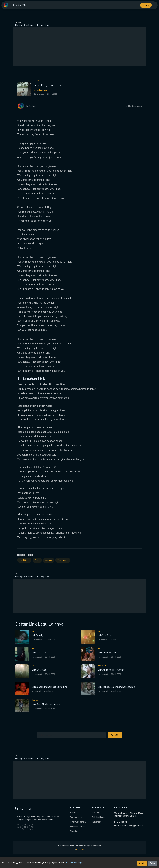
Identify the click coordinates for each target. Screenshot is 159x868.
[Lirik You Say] (88, 637)
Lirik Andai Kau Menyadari (111, 670)
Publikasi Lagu (98, 817)
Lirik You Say (104, 635)
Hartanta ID (81, 849)
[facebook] (25, 827)
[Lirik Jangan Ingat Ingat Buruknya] (22, 688)
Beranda (74, 813)
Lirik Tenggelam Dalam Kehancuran (116, 687)
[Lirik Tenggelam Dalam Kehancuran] (88, 688)
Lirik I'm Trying (39, 653)
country (49, 560)
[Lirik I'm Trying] (22, 654)
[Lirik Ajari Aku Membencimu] (22, 705)
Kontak (146, 5)
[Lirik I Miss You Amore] (88, 654)
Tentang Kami (76, 817)
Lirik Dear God (39, 670)
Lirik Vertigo (38, 635)
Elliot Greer (24, 560)
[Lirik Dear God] (22, 671)
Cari (115, 735)
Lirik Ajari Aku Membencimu (46, 704)
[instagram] (32, 827)
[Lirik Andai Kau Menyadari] (88, 671)
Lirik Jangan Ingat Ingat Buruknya (49, 687)
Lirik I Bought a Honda (48, 85)
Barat (37, 560)
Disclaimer (75, 831)
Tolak (153, 863)
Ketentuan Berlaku (78, 822)
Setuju (142, 863)
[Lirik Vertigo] (22, 637)
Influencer (96, 822)
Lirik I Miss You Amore (109, 653)
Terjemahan (63, 560)
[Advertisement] (79, 47)
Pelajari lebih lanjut (74, 863)
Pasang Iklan (98, 813)
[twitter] (18, 827)
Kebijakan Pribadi (78, 827)
